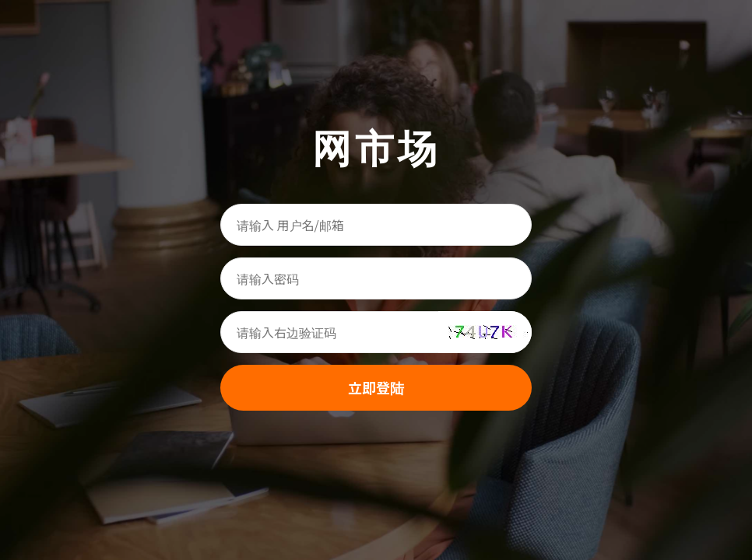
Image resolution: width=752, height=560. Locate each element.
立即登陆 (376, 387)
